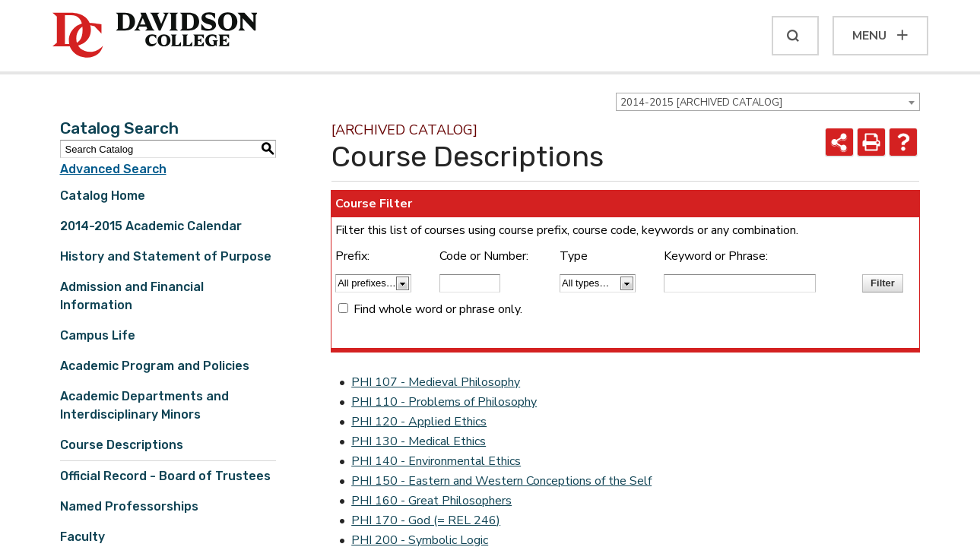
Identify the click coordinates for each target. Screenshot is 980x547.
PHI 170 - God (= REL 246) (426, 520)
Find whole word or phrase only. (438, 309)
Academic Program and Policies (155, 366)
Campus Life (98, 335)
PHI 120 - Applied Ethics (419, 422)
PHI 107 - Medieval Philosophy (436, 382)
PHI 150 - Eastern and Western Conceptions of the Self (501, 481)
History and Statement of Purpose (166, 256)
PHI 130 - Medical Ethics (419, 441)
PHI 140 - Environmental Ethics (436, 461)
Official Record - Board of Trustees (165, 476)
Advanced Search (113, 169)
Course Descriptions (122, 445)
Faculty (82, 537)
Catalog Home (103, 196)
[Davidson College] (155, 36)
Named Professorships (129, 506)
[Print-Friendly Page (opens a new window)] (871, 142)
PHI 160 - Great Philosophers (431, 501)
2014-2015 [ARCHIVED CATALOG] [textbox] (701, 103)
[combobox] (768, 102)
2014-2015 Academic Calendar (151, 226)
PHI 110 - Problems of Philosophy (444, 402)
